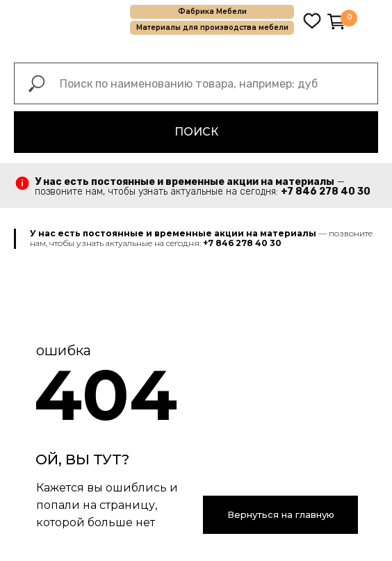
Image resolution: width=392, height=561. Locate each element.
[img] (312, 21)
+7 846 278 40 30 (326, 192)
